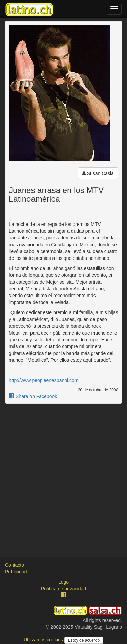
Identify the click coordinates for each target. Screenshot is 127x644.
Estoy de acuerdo (84, 640)
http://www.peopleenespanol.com (44, 380)
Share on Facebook (33, 396)
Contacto (15, 565)
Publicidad (16, 572)
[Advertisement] (63, 474)
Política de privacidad (63, 589)
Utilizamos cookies (44, 640)
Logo (63, 582)
